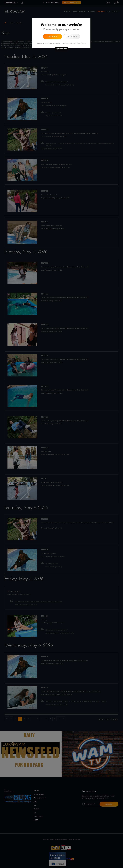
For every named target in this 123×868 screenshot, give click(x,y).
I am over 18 (53, 37)
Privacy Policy (81, 43)
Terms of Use (69, 43)
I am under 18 (71, 37)
